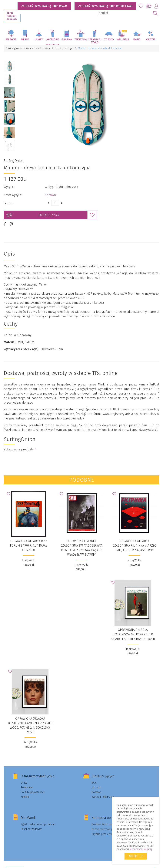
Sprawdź (51, 195)
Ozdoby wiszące (64, 48)
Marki (137, 40)
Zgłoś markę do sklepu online (38, 824)
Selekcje (11, 40)
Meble (25, 40)
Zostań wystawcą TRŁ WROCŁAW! (105, 6)
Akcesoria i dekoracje (53, 42)
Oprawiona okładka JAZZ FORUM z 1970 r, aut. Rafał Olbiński (29, 546)
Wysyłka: (9, 187)
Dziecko (109, 40)
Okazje (151, 40)
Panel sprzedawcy (31, 829)
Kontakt (25, 797)
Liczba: (8, 203)
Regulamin (27, 787)
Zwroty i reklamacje (103, 797)
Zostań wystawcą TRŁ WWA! (44, 6)
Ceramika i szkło (95, 41)
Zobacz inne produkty (20, 449)
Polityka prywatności (32, 792)
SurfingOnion (14, 161)
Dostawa (96, 792)
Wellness (123, 40)
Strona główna (14, 48)
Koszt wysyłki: (13, 195)
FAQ (94, 783)
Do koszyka (49, 215)
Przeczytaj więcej (141, 849)
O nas (24, 783)
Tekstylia (81, 40)
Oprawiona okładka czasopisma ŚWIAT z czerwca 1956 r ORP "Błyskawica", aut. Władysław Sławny (81, 548)
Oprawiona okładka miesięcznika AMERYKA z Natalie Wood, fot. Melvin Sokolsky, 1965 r (30, 725)
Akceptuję (136, 856)
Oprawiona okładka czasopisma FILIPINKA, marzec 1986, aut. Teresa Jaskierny (134, 546)
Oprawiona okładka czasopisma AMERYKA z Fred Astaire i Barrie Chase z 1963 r (133, 634)
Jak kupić (96, 787)
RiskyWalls (29, 560)
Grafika (67, 40)
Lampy (39, 40)
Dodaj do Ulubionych (92, 215)
